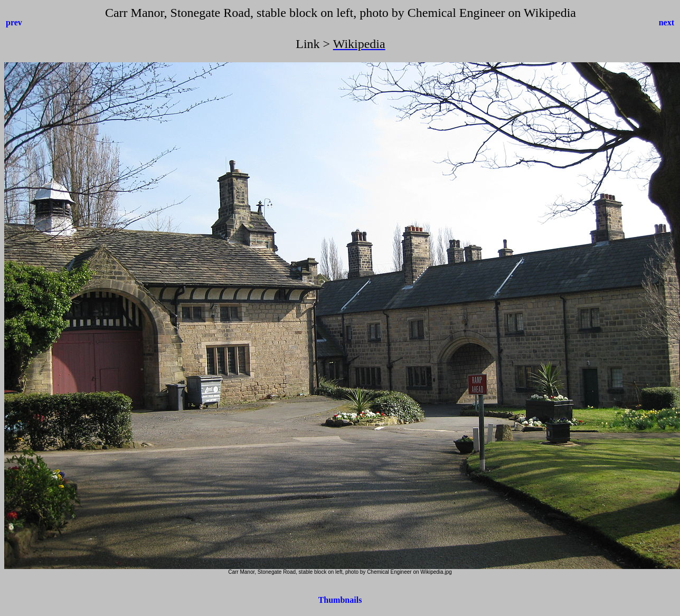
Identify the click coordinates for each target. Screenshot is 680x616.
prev (14, 22)
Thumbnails (340, 600)
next (667, 22)
